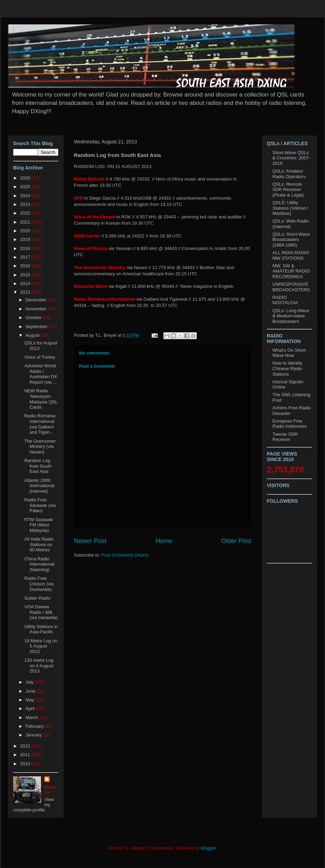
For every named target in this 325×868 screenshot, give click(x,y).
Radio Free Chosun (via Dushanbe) (39, 584)
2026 (26, 178)
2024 (26, 196)
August (33, 335)
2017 (26, 257)
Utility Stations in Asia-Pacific (41, 629)
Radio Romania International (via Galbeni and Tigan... (40, 424)
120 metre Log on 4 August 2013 (39, 666)
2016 (26, 266)
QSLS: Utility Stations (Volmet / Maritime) (290, 208)
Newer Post (90, 541)
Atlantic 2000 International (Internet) (39, 486)
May (30, 700)
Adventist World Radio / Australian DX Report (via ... (41, 374)
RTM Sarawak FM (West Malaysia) (39, 525)
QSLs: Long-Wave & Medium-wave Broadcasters (291, 316)
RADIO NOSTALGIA (285, 300)
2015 (26, 275)
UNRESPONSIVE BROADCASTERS (291, 287)
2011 (26, 755)
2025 (26, 187)
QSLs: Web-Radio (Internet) (291, 224)
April (31, 708)
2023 (26, 204)
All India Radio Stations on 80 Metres (39, 544)
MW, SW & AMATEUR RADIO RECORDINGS (291, 271)
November (36, 309)
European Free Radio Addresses (290, 424)
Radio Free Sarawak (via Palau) (40, 505)
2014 (26, 283)
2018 (26, 248)
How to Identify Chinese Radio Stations (287, 368)
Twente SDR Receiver (285, 437)
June (31, 691)
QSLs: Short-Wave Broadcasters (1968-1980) (291, 240)
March (32, 717)
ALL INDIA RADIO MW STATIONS (291, 255)
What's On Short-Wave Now (290, 353)
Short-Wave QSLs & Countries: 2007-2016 (291, 158)
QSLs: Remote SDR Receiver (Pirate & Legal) (288, 190)
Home (164, 541)
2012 (26, 746)
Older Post (236, 541)
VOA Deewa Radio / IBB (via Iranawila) (41, 612)
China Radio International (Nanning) (39, 564)
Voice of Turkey (40, 357)
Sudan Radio (37, 598)
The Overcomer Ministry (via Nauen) (40, 446)
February (35, 726)
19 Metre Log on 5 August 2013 (41, 646)
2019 (26, 239)
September (37, 327)
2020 (26, 231)
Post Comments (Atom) (125, 555)
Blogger (209, 848)
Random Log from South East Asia (38, 466)
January (34, 735)
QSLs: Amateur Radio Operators (289, 174)
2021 (26, 222)
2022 (26, 213)
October (34, 318)
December (36, 300)
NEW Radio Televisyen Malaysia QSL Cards (41, 399)
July (30, 682)
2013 (26, 292)
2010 (26, 764)
